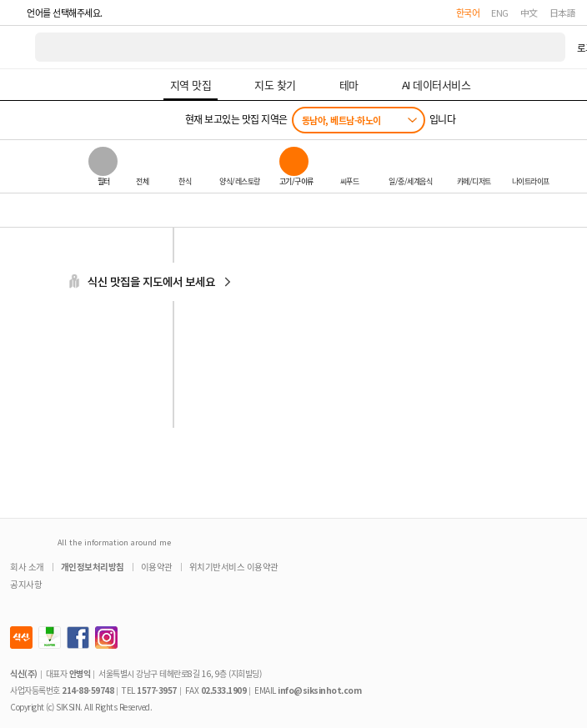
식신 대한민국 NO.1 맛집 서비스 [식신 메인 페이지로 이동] (18, 47)
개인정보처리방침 (93, 567)
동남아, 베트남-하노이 (341, 120)
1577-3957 (157, 690)
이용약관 (157, 567)
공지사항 (26, 584)
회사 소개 (27, 567)
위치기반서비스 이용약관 (234, 567)
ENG (500, 13)
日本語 (563, 13)
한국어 (468, 13)
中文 (529, 13)
